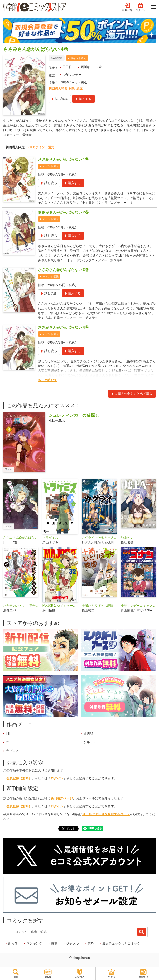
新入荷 (13, 943)
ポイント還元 (78, 58)
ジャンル (72, 943)
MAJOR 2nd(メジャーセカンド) (60, 606)
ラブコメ (12, 751)
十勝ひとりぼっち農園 (98, 606)
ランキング (34, 943)
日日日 (67, 67)
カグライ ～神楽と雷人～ (99, 538)
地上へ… (127, 538)
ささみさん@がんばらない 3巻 (63, 270)
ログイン (141, 7)
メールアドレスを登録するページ (106, 814)
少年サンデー (72, 75)
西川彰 (85, 67)
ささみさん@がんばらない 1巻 (63, 159)
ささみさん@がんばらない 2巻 (63, 212)
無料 (90, 943)
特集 (54, 943)
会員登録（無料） (19, 778)
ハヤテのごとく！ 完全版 (21, 606)
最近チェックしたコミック (121, 943)
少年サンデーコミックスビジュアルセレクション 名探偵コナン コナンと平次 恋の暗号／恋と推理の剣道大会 (138, 606)
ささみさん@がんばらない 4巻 (63, 327)
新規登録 (127, 7)
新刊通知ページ (62, 798)
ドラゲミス (50, 538)
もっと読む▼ (47, 380)
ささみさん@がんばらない (21, 538)
